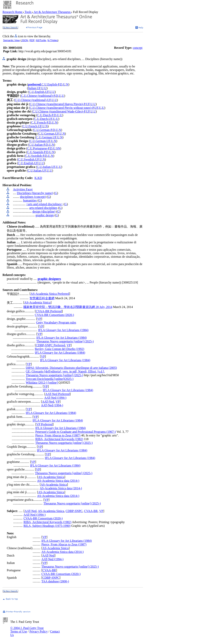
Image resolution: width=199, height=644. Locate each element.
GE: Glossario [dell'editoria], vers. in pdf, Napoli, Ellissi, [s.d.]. (65, 371)
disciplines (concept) (33, 197)
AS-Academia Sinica (37, 302)
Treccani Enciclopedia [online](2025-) (50, 379)
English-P (53, 84)
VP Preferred (44, 424)
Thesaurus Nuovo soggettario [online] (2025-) (65, 341)
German (49, 134)
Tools (28, 12)
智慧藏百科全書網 (42, 298)
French (33, 126)
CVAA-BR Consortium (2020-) (54, 315)
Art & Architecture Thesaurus (52, 12)
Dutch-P (48, 115)
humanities (30, 200)
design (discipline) (44, 212)
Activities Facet (23, 189)
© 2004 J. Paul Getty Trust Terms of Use (27, 630)
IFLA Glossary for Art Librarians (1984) (63, 330)
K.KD (38, 178)
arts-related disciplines (43, 208)
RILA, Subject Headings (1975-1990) (47, 526)
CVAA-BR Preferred (49, 311)
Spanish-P (39, 152)
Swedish (29, 159)
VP (39, 319)
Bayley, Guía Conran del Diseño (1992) (59, 349)
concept (138, 48)
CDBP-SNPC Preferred (50, 345)
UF (39, 88)
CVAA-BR (91, 511)
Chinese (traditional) (34, 100)
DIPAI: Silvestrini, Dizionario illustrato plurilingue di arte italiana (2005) (71, 368)
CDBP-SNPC (74, 511)
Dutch (44, 119)
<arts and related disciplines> (45, 204)
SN (58, 148)
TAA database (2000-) (55, 581)
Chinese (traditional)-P (41, 96)
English (40, 92)
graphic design (45, 215)
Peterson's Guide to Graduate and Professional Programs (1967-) (76, 432)
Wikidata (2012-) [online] (42, 383)
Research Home (13, 12)
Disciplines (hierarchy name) (35, 193)
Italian (32, 88)
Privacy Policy (38, 631)
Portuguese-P (41, 148)
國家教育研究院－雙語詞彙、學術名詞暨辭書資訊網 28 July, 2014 (68, 307)
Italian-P (40, 145)
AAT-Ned (48, 402)
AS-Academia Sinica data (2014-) (58, 481)
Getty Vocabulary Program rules (56, 322)
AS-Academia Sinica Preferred (50, 294)
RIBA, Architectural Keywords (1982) (59, 439)
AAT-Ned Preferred (57, 394)
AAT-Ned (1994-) (55, 398)
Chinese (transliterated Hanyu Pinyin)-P (60, 104)
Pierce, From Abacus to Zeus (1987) (58, 435)
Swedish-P (38, 156)
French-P (43, 123)
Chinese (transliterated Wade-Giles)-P (62, 111)
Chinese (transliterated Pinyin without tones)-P (65, 108)
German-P (46, 130)
